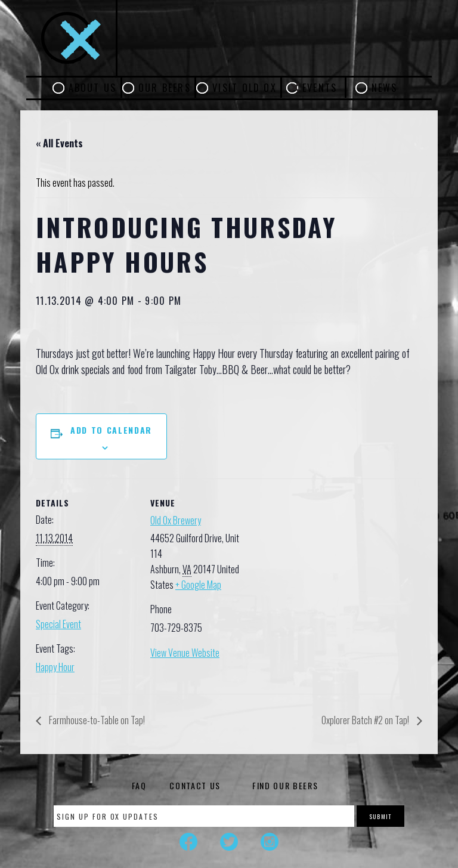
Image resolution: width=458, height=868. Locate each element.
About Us (93, 88)
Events (320, 88)
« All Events (59, 143)
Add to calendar (111, 430)
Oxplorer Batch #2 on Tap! (366, 720)
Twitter (229, 842)
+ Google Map (198, 585)
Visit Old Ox (245, 88)
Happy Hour (55, 667)
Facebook (188, 842)
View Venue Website (185, 653)
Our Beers (165, 88)
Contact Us (195, 785)
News (385, 88)
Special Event (58, 624)
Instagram (270, 842)
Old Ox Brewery (176, 520)
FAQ (139, 785)
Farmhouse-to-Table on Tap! (96, 720)
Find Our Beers (285, 785)
